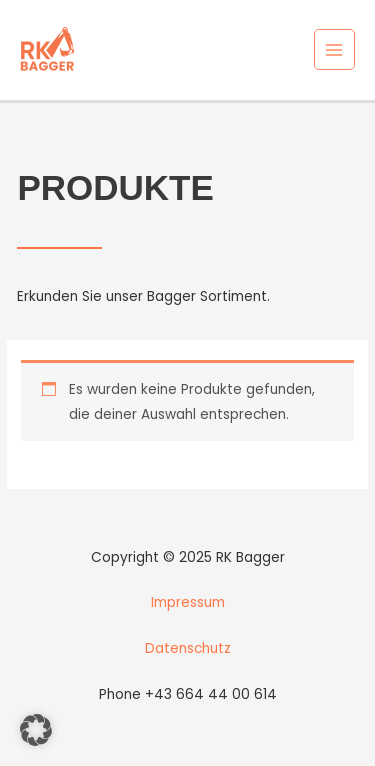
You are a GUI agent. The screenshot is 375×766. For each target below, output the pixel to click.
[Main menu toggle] (334, 49)
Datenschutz (188, 648)
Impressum (188, 602)
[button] (36, 730)
